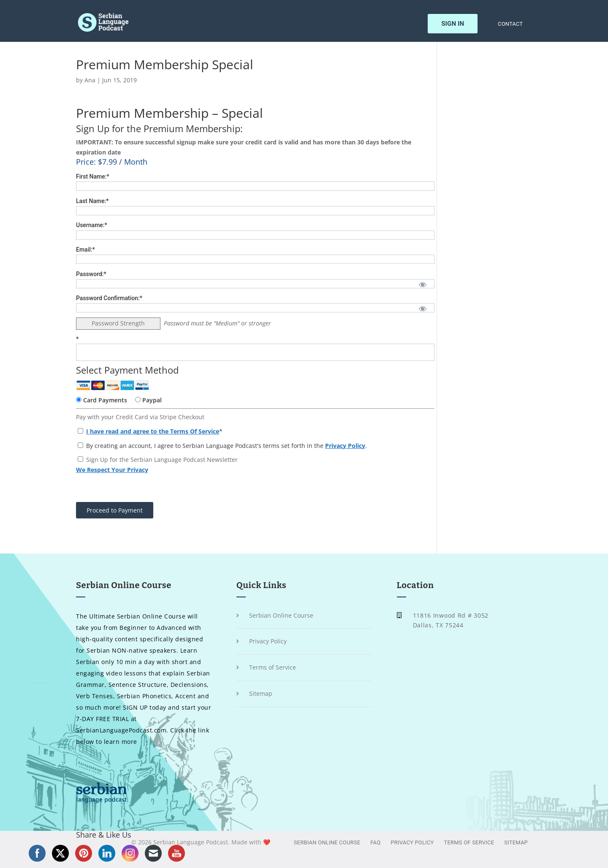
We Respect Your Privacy (112, 470)
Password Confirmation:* (109, 298)
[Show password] (422, 284)
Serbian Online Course (281, 615)
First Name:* (93, 176)
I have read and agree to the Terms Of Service (153, 431)
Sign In (453, 24)
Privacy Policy (345, 446)
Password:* (91, 274)
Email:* (85, 250)
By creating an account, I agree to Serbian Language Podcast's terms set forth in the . (222, 446)
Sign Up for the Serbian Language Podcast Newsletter (162, 460)
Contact (510, 24)
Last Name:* (92, 201)
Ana (90, 80)
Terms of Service (273, 667)
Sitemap (261, 693)
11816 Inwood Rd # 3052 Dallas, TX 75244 (451, 620)
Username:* (92, 225)
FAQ (375, 842)
